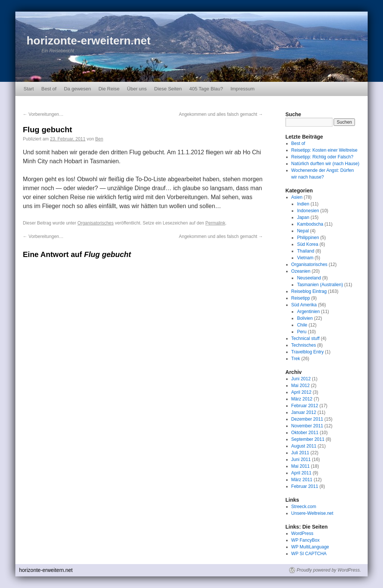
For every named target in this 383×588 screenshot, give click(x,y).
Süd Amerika (304, 305)
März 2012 (302, 399)
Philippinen (308, 238)
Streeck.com (304, 507)
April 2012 (301, 392)
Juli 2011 (300, 453)
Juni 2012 (301, 379)
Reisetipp (301, 298)
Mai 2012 (301, 386)
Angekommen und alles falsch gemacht (221, 114)
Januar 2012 (304, 412)
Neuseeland (309, 278)
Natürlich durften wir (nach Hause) (325, 164)
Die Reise (109, 89)
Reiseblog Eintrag (309, 291)
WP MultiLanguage (310, 547)
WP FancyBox (306, 540)
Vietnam (305, 258)
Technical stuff (306, 338)
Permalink (215, 223)
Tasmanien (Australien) (320, 285)
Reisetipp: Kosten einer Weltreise (324, 150)
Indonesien (308, 211)
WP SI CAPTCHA (309, 554)
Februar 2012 (305, 406)
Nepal (303, 231)
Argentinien (308, 312)
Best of (49, 89)
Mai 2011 (301, 466)
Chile (302, 325)
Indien (303, 204)
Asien (297, 197)
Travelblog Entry (308, 352)
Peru (302, 332)
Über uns (137, 89)
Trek (296, 359)
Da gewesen (77, 89)
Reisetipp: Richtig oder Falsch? (322, 157)
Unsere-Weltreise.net (312, 513)
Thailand (306, 251)
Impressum (242, 89)
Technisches (304, 345)
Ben (99, 139)
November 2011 (307, 426)
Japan (303, 217)
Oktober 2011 (305, 433)
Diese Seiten (168, 89)
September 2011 (308, 439)
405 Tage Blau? (206, 89)
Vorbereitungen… (43, 114)
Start (29, 89)
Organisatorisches (96, 223)
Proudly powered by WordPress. (329, 570)
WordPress (302, 533)
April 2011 (301, 473)
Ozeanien (301, 271)
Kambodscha (310, 224)
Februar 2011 (305, 486)
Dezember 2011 (307, 419)
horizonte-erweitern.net (89, 41)
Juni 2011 (301, 459)
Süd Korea (308, 244)
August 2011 (304, 446)
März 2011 (302, 480)
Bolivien (305, 318)
